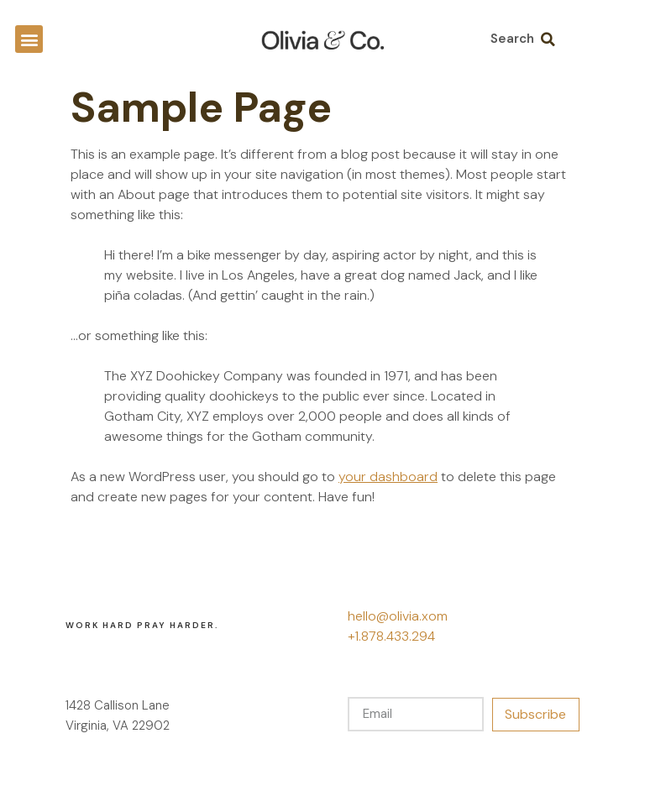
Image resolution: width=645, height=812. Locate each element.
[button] (29, 39)
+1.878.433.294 (391, 636)
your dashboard (388, 477)
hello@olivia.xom (398, 616)
